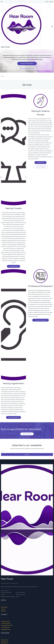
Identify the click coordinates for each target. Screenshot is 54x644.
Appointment (4, 575)
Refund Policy (4, 612)
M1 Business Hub (5, 589)
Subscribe (27, 422)
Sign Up (51, 2)
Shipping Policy (5, 610)
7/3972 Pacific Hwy (6, 591)
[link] (27, 617)
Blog (2, 614)
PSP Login (3, 579)
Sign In (47, 2)
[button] (2, 2)
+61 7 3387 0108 (5, 595)
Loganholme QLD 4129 (7, 593)
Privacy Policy (4, 608)
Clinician (3, 577)
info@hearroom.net (6, 597)
